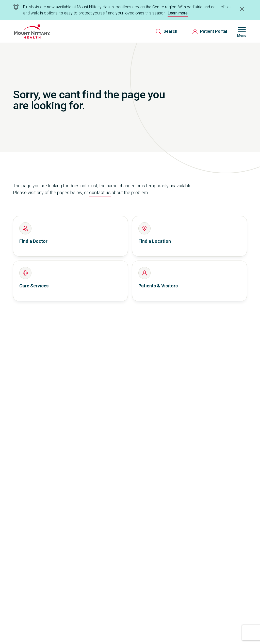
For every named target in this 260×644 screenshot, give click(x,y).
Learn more (178, 13)
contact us (100, 192)
